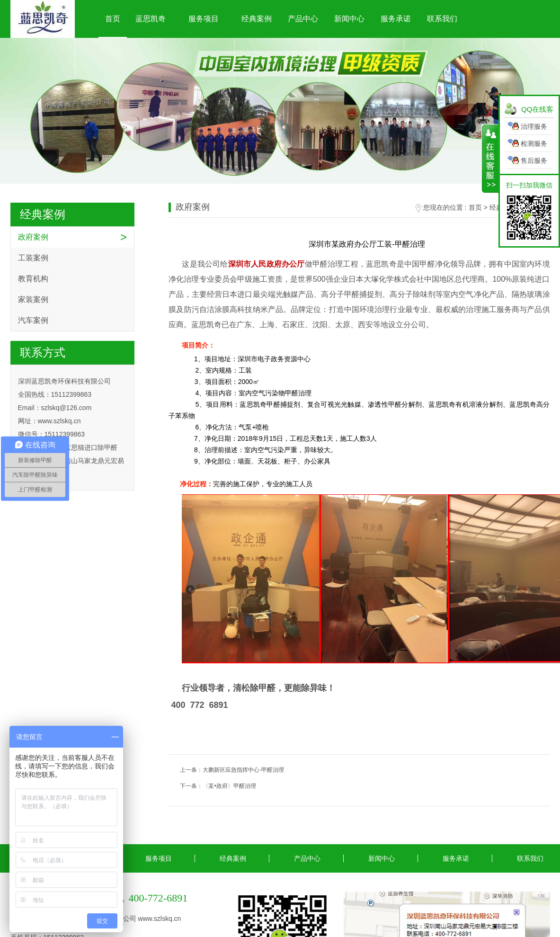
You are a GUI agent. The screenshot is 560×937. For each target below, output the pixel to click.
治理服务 (534, 126)
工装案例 (33, 258)
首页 (113, 19)
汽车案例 (33, 320)
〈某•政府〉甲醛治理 (229, 786)
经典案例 (257, 19)
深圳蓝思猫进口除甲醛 (84, 447)
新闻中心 (349, 19)
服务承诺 (396, 19)
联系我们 (442, 19)
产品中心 (303, 19)
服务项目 (204, 19)
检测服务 (534, 143)
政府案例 (33, 237)
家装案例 (33, 299)
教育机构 (33, 279)
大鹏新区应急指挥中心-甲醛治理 (243, 770)
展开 (490, 159)
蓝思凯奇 (151, 19)
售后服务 (534, 161)
